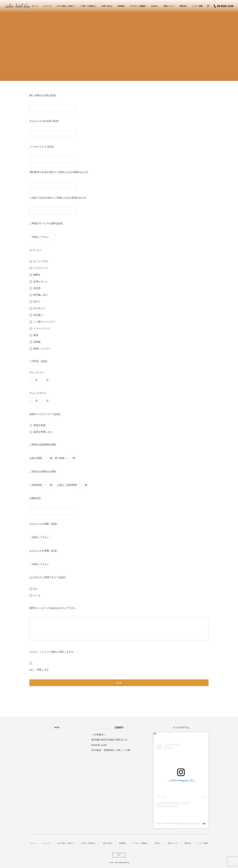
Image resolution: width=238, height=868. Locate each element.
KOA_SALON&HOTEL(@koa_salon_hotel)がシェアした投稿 (185, 823)
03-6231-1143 (99, 745)
